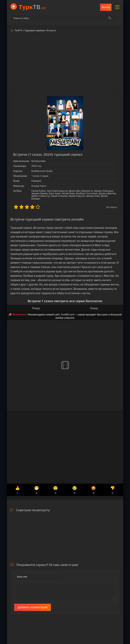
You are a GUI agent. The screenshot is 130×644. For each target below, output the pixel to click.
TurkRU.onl (67, 314)
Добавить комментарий (33, 607)
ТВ (32, 7)
